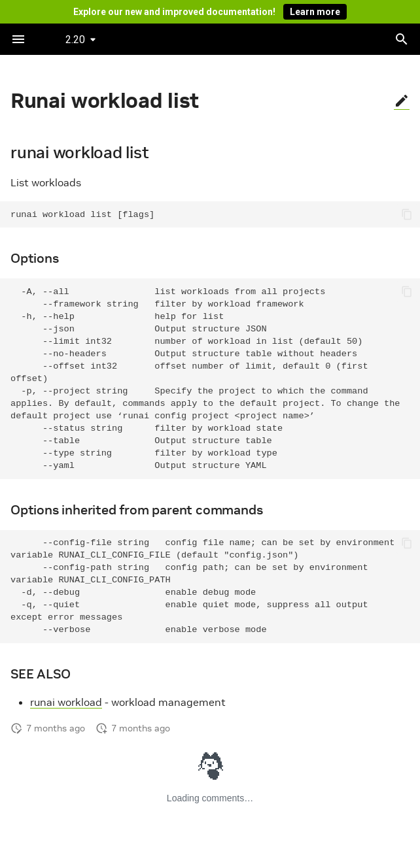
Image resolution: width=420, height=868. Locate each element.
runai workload (66, 702)
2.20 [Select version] (75, 40)
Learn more (315, 12)
